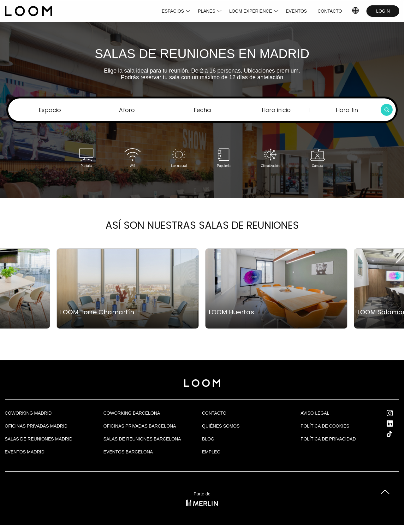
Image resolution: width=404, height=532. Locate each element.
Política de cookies (325, 426)
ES (356, 11)
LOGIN (383, 11)
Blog (208, 439)
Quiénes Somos (221, 426)
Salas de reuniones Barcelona (142, 439)
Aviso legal (315, 413)
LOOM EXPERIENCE (250, 11)
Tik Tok (395, 434)
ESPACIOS (173, 11)
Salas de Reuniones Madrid (39, 439)
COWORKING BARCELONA (132, 413)
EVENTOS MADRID (25, 452)
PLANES (207, 11)
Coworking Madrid (28, 413)
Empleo (211, 452)
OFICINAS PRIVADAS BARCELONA (140, 426)
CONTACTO (330, 11)
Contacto (214, 413)
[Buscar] (387, 110)
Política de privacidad (328, 439)
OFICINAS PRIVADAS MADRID (36, 426)
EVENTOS (297, 11)
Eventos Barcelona (128, 452)
